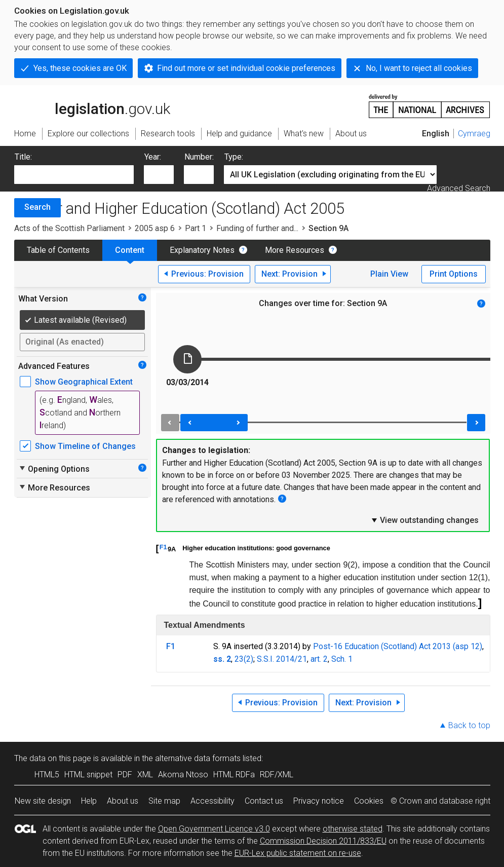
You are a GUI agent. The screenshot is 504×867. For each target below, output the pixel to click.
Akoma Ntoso (183, 775)
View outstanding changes (424, 520)
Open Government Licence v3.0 (214, 829)
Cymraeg (474, 134)
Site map (164, 801)
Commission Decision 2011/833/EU (323, 841)
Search (37, 207)
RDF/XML (277, 775)
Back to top (469, 725)
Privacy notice (319, 801)
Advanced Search (459, 188)
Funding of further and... (257, 228)
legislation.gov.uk (92, 105)
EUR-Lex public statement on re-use (298, 853)
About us (123, 801)
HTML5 (47, 775)
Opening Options (54, 469)
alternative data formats (198, 758)
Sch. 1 (342, 659)
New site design (43, 801)
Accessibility (212, 801)
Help (89, 801)
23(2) (244, 659)
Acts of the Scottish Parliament (69, 228)
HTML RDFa (234, 775)
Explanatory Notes (202, 250)
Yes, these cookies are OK (80, 68)
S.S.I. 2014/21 (282, 659)
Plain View (389, 274)
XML (145, 775)
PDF (125, 775)
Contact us (264, 801)
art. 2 (319, 659)
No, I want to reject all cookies (419, 68)
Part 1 (196, 228)
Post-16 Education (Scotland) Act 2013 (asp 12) (398, 646)
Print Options (454, 274)
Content (130, 250)
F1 (163, 547)
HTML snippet (88, 775)
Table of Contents (58, 250)
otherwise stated (353, 829)
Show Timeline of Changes (85, 446)
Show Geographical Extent (84, 382)
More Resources (295, 250)
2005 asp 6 (155, 228)
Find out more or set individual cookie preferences (246, 68)
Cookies (369, 801)
